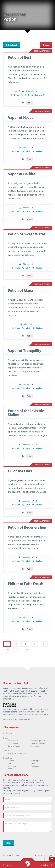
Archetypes (35, 761)
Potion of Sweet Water (27, 234)
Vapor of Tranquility (25, 351)
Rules (10, 769)
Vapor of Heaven (22, 118)
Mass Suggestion (38, 741)
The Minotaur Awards (17, 753)
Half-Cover (8, 733)
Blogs (6, 738)
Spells (33, 763)
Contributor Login (43, 856)
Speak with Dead (38, 743)
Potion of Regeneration (27, 528)
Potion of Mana (20, 291)
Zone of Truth (14, 746)
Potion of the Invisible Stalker (26, 413)
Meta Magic (13, 741)
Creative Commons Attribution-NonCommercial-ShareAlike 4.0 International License (26, 713)
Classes (11, 761)
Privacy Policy (24, 719)
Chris (26, 324)
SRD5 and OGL (27, 696)
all (46, 45)
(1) (38, 95)
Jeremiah (30, 91)
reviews (12, 45)
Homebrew (8, 758)
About (6, 751)
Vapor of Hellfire (22, 174)
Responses (35, 746)
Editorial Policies (10, 719)
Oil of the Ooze (20, 471)
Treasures (35, 766)
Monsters (12, 766)
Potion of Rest (20, 58)
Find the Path (13, 743)
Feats (10, 763)
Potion (30, 103)
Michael (26, 148)
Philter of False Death (26, 584)
